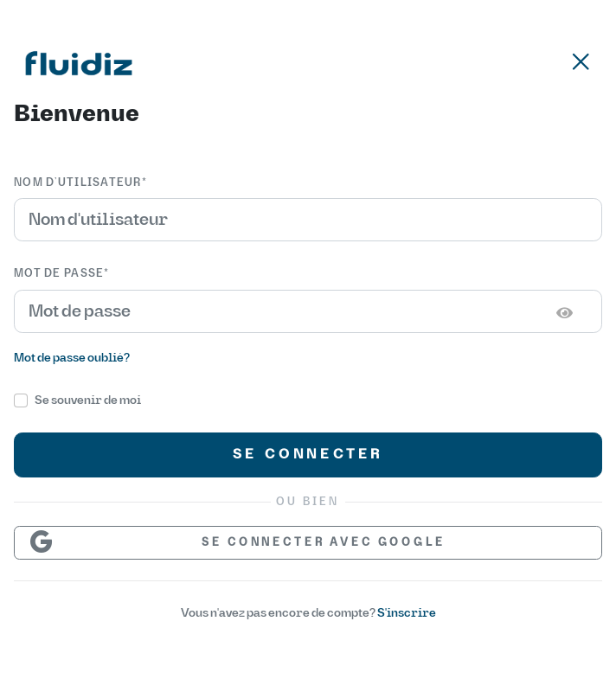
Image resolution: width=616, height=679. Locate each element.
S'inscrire (407, 613)
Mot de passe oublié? (72, 358)
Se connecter (308, 454)
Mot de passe (62, 273)
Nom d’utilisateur (80, 182)
